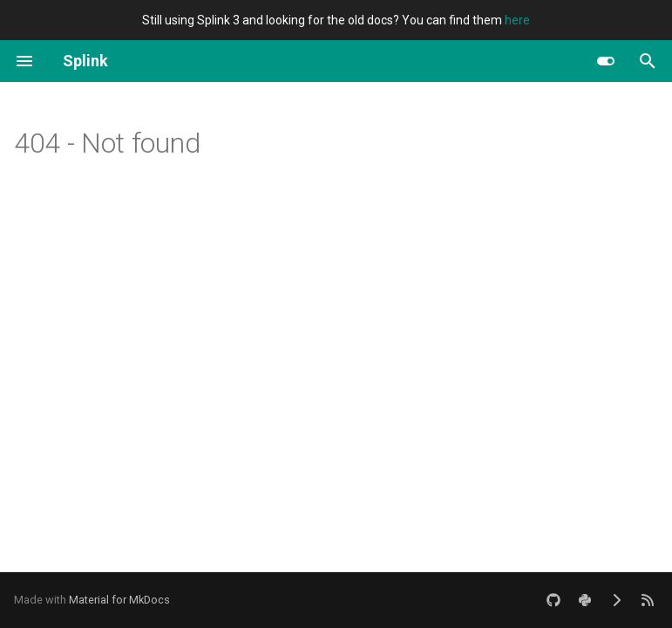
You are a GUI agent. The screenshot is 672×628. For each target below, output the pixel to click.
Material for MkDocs (119, 600)
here (517, 20)
